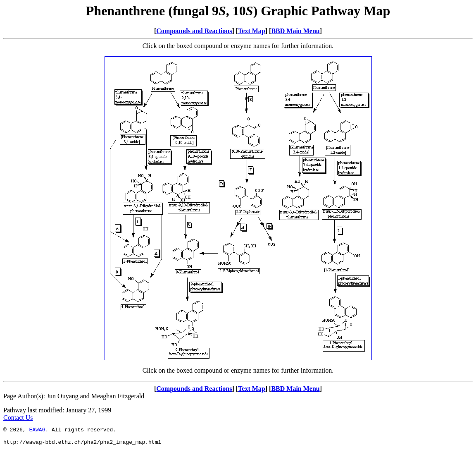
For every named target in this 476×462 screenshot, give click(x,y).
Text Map (252, 31)
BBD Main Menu (295, 31)
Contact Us (18, 418)
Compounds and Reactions (194, 31)
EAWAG (37, 431)
